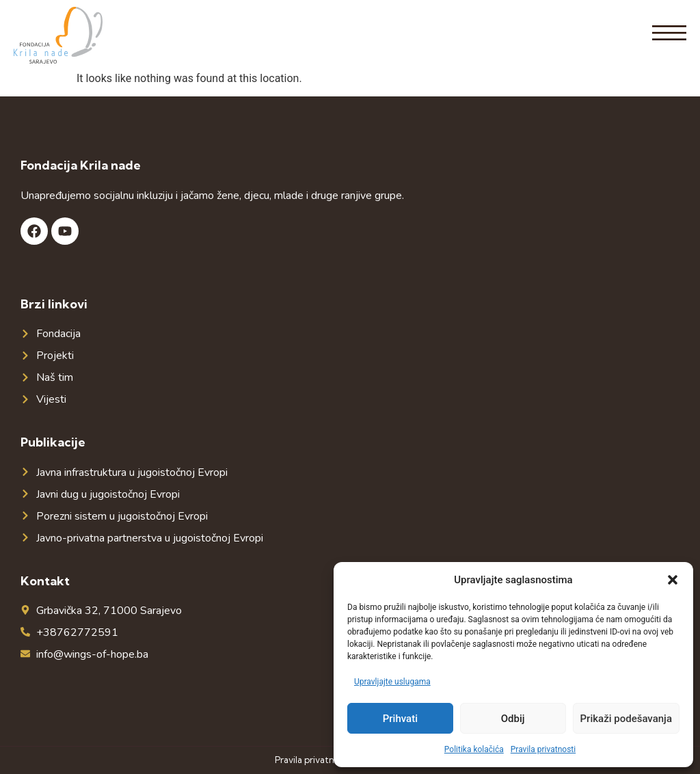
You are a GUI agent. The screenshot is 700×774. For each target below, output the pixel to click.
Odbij (513, 719)
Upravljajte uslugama (392, 682)
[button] (673, 580)
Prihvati (400, 719)
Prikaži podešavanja (626, 719)
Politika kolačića (474, 749)
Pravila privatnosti (543, 749)
